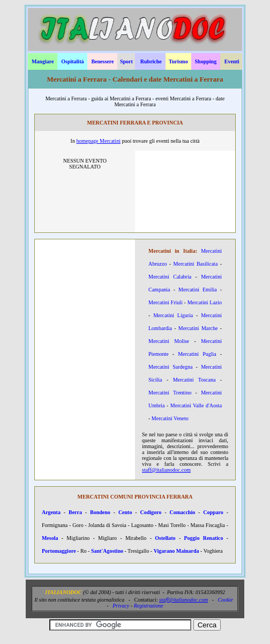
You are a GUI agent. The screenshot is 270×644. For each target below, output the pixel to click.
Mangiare (43, 61)
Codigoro (151, 512)
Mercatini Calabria (170, 277)
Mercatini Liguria (173, 315)
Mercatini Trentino (170, 393)
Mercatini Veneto (170, 418)
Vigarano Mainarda (177, 551)
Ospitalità (72, 61)
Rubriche (151, 61)
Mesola (50, 538)
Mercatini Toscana (194, 380)
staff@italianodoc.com (166, 470)
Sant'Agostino (107, 551)
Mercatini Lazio (205, 302)
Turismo (178, 61)
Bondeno (100, 512)
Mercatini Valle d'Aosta (196, 405)
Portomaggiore (59, 551)
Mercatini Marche (198, 328)
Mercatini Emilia (198, 290)
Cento (125, 512)
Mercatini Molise (169, 341)
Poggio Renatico (204, 538)
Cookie (225, 600)
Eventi (232, 61)
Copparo (213, 512)
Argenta (51, 512)
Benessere (102, 61)
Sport (126, 61)
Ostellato (165, 538)
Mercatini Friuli (166, 302)
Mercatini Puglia (197, 354)
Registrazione (149, 606)
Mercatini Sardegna (170, 367)
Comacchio (182, 512)
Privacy (121, 606)
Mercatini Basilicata (196, 264)
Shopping (206, 61)
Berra (75, 512)
